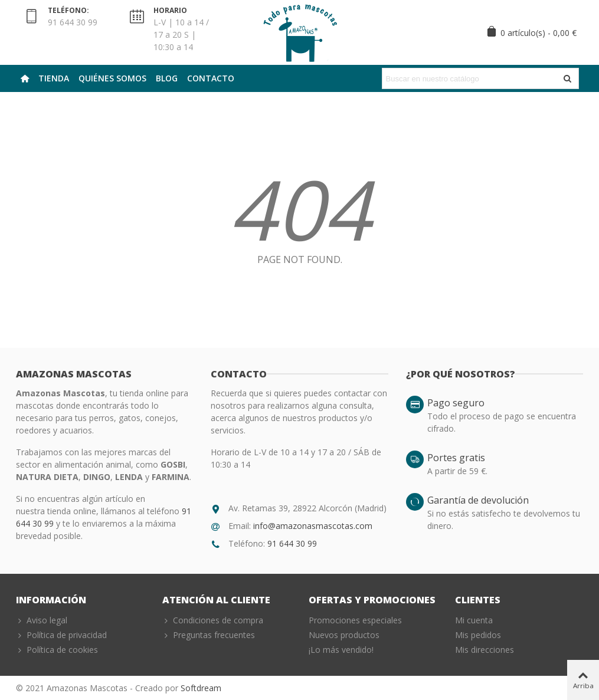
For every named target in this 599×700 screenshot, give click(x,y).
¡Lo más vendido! (341, 650)
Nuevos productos (344, 635)
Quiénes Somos (112, 78)
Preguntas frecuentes (209, 635)
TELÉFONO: (68, 10)
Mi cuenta (474, 620)
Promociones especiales (355, 620)
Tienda (54, 78)
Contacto (211, 78)
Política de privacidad (61, 635)
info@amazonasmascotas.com (313, 526)
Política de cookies (57, 650)
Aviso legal (42, 620)
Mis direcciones (485, 650)
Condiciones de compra (213, 620)
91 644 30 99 (292, 543)
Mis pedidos (478, 635)
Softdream (201, 688)
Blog (167, 78)
